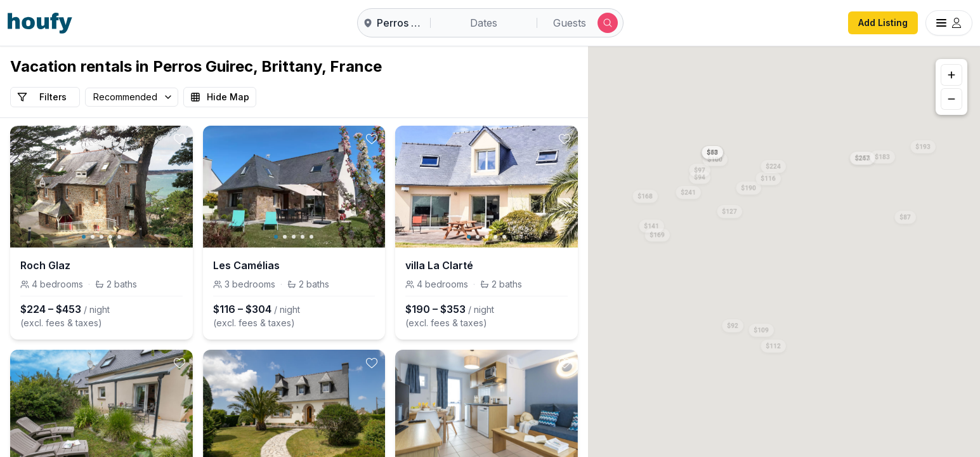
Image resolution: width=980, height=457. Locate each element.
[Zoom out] (951, 99)
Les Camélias (246, 265)
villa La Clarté (439, 265)
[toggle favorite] (180, 139)
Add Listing (883, 23)
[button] (774, 164)
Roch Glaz (45, 265)
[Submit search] (608, 23)
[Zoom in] (951, 75)
